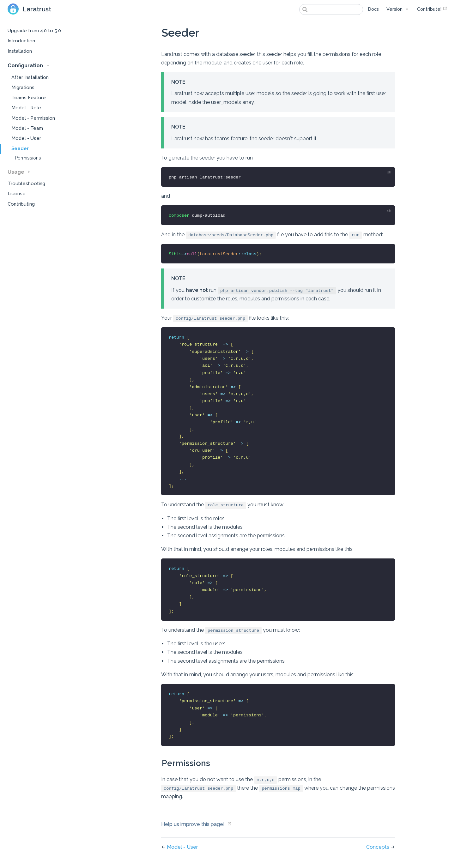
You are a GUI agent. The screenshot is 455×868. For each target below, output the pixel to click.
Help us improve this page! (193, 824)
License (17, 194)
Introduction (21, 41)
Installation (20, 51)
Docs (373, 9)
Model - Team (27, 128)
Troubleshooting (26, 184)
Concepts (378, 847)
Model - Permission (33, 118)
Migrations (23, 87)
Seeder (20, 148)
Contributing (21, 204)
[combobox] (331, 9)
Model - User (26, 138)
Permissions (28, 158)
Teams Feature (29, 98)
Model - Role (26, 108)
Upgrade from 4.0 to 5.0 (34, 31)
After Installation (30, 77)
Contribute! (432, 9)
